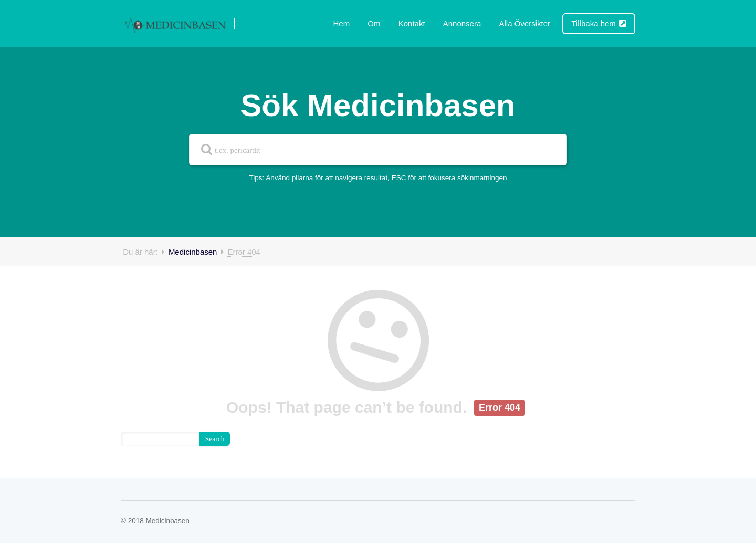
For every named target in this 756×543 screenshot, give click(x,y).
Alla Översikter (524, 23)
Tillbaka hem (599, 23)
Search (215, 439)
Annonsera (462, 23)
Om (374, 23)
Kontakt (412, 23)
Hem (342, 23)
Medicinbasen (193, 252)
